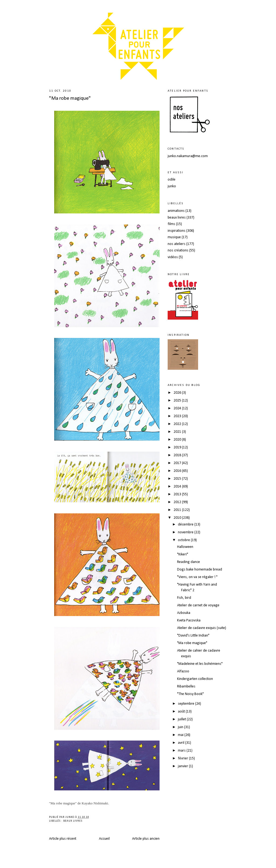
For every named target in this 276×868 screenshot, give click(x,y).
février (183, 758)
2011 (178, 510)
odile (172, 180)
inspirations (177, 231)
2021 (178, 432)
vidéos (173, 257)
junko (172, 186)
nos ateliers (177, 244)
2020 (178, 440)
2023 (178, 416)
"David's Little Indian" (193, 636)
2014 (178, 487)
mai (181, 735)
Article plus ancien (146, 839)
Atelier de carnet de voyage (198, 605)
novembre (186, 532)
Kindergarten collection (195, 679)
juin (181, 727)
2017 (178, 463)
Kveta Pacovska (189, 620)
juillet (182, 719)
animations (176, 211)
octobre (184, 540)
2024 (178, 408)
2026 (178, 393)
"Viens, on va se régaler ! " (197, 577)
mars (182, 751)
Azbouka (184, 613)
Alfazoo (183, 671)
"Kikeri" (183, 554)
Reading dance (189, 562)
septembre (187, 704)
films (171, 224)
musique (174, 237)
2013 (178, 494)
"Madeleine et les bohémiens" (200, 664)
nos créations (178, 250)
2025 (178, 401)
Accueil (104, 839)
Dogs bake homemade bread (200, 570)
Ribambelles (186, 687)
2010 (178, 518)
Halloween (185, 547)
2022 (178, 424)
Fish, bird (184, 598)
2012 (178, 502)
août (182, 712)
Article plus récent (63, 839)
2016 (178, 471)
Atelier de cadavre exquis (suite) (202, 628)
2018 (178, 455)
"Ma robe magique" (70, 98)
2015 (178, 479)
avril (182, 743)
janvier (183, 766)
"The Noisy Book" (190, 694)
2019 (178, 447)
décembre (186, 525)
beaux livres (73, 821)
